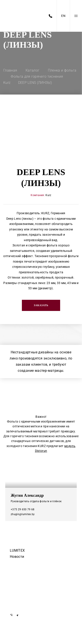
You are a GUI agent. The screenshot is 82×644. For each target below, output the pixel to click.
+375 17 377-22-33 (24, 576)
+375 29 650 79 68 (23, 509)
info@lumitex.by (22, 603)
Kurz (48, 195)
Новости (17, 557)
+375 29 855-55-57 (24, 595)
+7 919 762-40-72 (23, 582)
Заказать (41, 305)
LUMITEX (17, 550)
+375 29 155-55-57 (24, 589)
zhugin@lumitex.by (23, 514)
